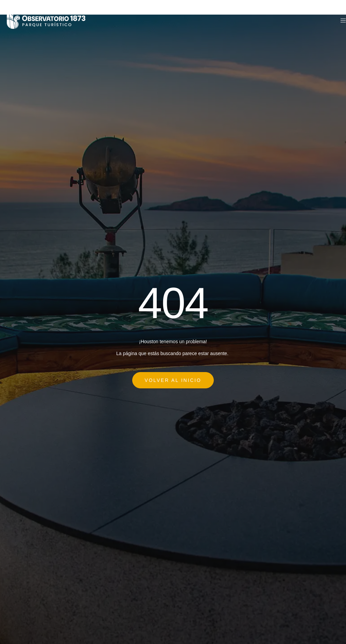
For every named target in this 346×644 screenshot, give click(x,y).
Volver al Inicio (173, 380)
